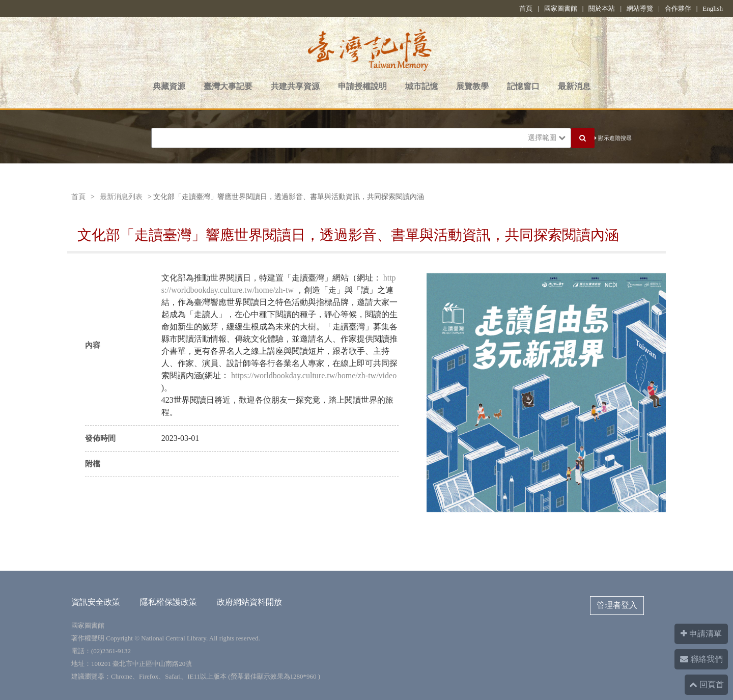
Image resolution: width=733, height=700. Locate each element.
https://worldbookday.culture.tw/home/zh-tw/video (314, 375)
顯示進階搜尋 (613, 138)
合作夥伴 (678, 8)
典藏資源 (169, 86)
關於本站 (602, 8)
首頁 (526, 8)
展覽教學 (472, 86)
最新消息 (574, 86)
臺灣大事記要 (228, 86)
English (713, 8)
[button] (445, 393)
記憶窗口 (523, 86)
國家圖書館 (561, 8)
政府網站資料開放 (249, 602)
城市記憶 (421, 86)
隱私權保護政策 (168, 602)
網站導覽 (640, 8)
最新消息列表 (121, 197)
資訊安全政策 (96, 602)
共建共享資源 (295, 86)
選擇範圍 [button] (547, 138)
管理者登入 (617, 605)
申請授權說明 (362, 86)
